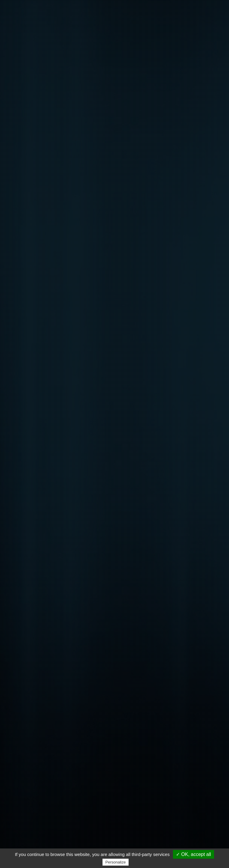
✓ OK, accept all (193, 854)
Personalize (116, 862)
